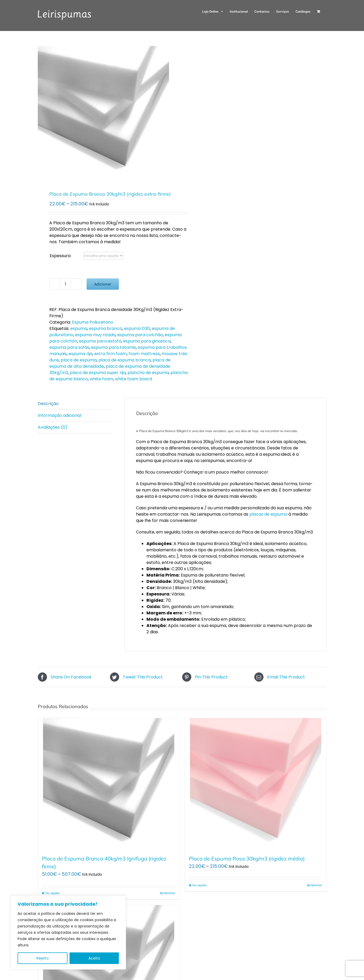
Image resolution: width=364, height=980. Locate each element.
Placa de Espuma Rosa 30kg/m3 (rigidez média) (247, 859)
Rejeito (43, 958)
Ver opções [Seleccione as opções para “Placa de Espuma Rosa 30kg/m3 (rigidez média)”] (199, 885)
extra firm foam (110, 354)
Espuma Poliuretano (93, 322)
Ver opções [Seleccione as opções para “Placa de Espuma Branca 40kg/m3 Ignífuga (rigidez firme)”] (52, 893)
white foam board (133, 379)
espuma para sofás (69, 347)
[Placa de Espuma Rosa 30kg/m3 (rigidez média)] (256, 784)
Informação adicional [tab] (60, 415)
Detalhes (169, 893)
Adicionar (103, 284)
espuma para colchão (140, 335)
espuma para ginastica (147, 341)
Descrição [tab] (48, 404)
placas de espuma (268, 514)
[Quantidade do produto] (65, 284)
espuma (79, 328)
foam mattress (144, 354)
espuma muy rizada (95, 335)
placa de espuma (79, 360)
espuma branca (105, 328)
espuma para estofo (100, 341)
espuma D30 (137, 328)
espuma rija (80, 354)
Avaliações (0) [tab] (53, 427)
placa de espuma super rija (98, 373)
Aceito (94, 958)
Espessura (60, 256)
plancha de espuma (148, 373)
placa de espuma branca (125, 360)
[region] (68, 932)
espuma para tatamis (114, 347)
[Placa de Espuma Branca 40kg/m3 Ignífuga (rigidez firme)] (109, 784)
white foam (101, 379)
